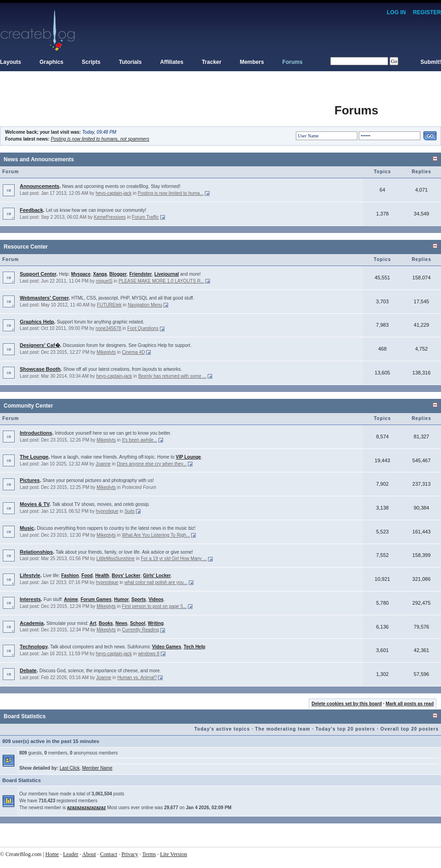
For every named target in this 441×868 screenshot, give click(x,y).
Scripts (91, 62)
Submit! (431, 62)
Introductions (36, 433)
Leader (71, 854)
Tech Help (195, 647)
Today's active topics (222, 729)
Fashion (70, 576)
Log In (396, 12)
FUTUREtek (109, 305)
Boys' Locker (126, 576)
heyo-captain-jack (113, 193)
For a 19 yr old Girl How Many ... (174, 559)
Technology (34, 647)
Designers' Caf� (40, 345)
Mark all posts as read (410, 704)
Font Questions (143, 328)
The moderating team (283, 729)
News (121, 623)
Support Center (38, 274)
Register (427, 12)
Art (93, 623)
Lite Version (173, 854)
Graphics (51, 62)
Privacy (130, 854)
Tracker (212, 62)
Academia (32, 623)
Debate (28, 670)
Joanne (103, 464)
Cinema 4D (133, 352)
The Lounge (34, 457)
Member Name (97, 768)
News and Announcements (39, 159)
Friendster (140, 274)
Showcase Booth (40, 369)
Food (87, 576)
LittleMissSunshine (116, 559)
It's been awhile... (139, 440)
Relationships (36, 552)
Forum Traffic (145, 217)
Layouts (11, 62)
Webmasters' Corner (44, 298)
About (89, 854)
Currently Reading (140, 630)
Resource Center (26, 247)
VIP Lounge (189, 457)
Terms (149, 854)
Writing (156, 623)
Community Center (28, 406)
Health (102, 576)
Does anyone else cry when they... (152, 464)
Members (252, 62)
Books (106, 623)
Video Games (167, 647)
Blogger (118, 274)
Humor (121, 599)
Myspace (81, 274)
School (138, 623)
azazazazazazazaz (87, 808)
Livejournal (167, 274)
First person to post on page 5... (154, 606)
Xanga (100, 274)
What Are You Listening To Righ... (156, 535)
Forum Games (96, 599)
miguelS (104, 281)
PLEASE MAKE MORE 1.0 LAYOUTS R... (161, 281)
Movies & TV (34, 504)
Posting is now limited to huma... (171, 193)
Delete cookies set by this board (347, 704)
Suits (130, 511)
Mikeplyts (106, 352)
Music (27, 528)
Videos (156, 599)
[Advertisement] (167, 106)
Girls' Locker (157, 576)
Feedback (31, 210)
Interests (30, 599)
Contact (109, 854)
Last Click (70, 768)
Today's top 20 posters (345, 729)
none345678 (108, 328)
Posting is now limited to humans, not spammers (100, 139)
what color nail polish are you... (156, 582)
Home (52, 854)
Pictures (30, 480)
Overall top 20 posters (410, 729)
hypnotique (107, 511)
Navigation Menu (145, 305)
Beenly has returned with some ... (172, 376)
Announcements (40, 186)
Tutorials (130, 62)
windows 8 (149, 654)
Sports (139, 599)
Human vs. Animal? (137, 678)
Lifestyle (30, 575)
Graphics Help (37, 322)
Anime (71, 599)
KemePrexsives (110, 217)
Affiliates (172, 62)
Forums (293, 62)
